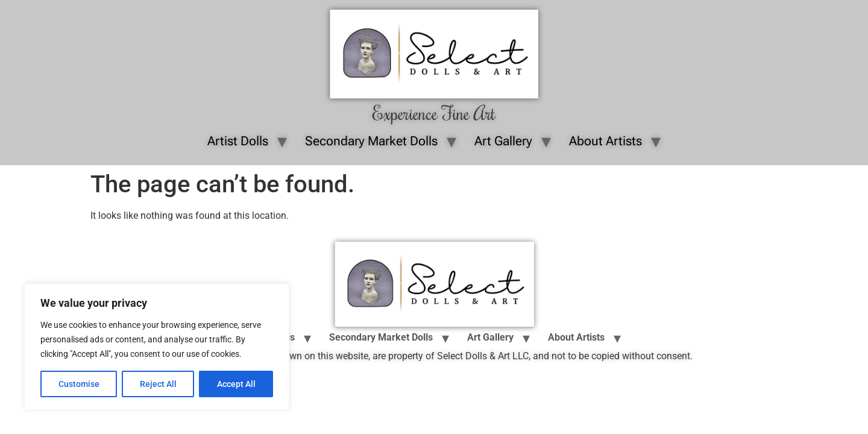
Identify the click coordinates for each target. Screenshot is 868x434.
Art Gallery (503, 141)
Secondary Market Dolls (371, 141)
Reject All (158, 384)
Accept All (236, 384)
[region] (157, 347)
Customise (79, 384)
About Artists (605, 141)
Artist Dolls (238, 141)
